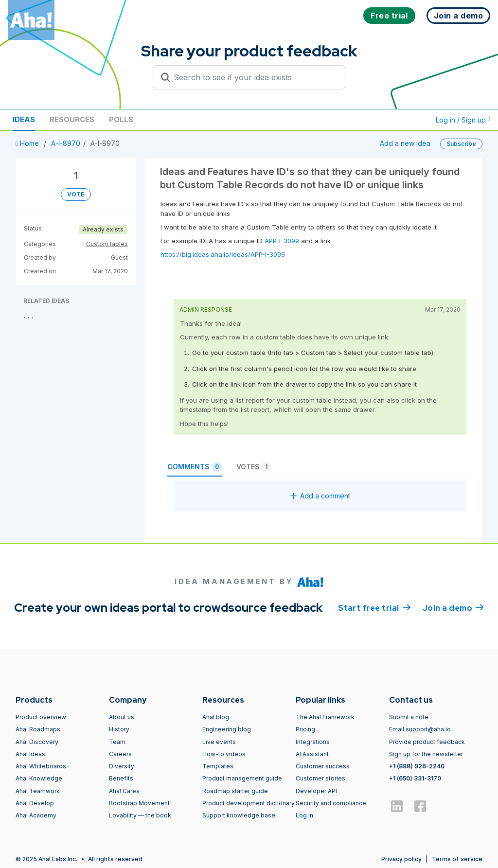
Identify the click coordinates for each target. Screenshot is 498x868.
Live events (219, 742)
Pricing (305, 729)
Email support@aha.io (420, 729)
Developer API (316, 791)
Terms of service (457, 859)
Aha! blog (216, 717)
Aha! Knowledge (39, 778)
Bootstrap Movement (139, 803)
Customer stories (320, 778)
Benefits (121, 778)
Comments (195, 467)
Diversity (122, 766)
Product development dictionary (249, 803)
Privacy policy (401, 859)
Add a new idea (405, 143)
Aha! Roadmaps (38, 729)
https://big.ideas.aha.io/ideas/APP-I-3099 (223, 254)
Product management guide (242, 778)
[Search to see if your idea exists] (253, 77)
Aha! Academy (36, 815)
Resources (72, 119)
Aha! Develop (35, 803)
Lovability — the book (140, 815)
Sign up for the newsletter (426, 754)
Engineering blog (227, 729)
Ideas (24, 119)
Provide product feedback (427, 742)
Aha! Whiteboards (41, 766)
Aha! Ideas (30, 754)
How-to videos (224, 754)
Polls (121, 119)
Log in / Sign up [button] (463, 120)
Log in (304, 815)
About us (122, 717)
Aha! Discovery (37, 742)
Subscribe (461, 144)
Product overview (41, 717)
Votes (253, 467)
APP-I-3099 (281, 241)
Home (28, 143)
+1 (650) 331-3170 (415, 778)
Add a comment (320, 496)
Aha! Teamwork (38, 791)
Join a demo (453, 607)
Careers (120, 754)
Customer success (323, 766)
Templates (218, 766)
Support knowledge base (239, 815)
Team (117, 742)
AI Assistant (312, 754)
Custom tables (107, 244)
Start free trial (374, 607)
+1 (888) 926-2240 (417, 766)
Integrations (313, 742)
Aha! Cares (124, 791)
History (119, 729)
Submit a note (409, 717)
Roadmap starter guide (235, 791)
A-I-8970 (66, 143)
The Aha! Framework (325, 717)
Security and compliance (331, 803)
